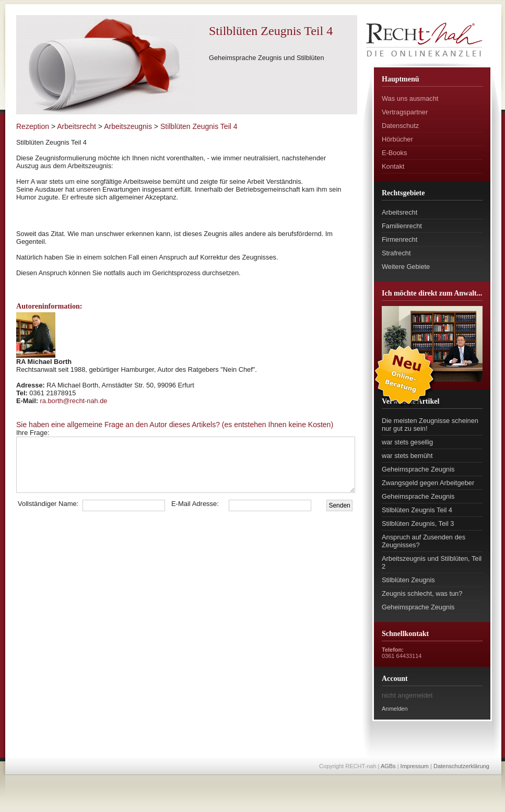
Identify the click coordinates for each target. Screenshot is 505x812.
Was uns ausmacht (410, 98)
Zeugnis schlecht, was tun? (422, 593)
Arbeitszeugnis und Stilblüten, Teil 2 (432, 562)
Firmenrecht (400, 239)
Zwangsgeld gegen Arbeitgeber (428, 483)
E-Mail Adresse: (195, 504)
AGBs (388, 766)
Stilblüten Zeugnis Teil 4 (417, 510)
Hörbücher (397, 139)
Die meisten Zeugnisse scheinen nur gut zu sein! (430, 425)
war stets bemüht (407, 456)
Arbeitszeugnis (128, 126)
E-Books (394, 153)
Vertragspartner (405, 112)
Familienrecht (402, 226)
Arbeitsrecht (400, 212)
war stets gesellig (407, 442)
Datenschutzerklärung (461, 766)
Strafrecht (396, 253)
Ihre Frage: (56, 433)
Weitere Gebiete (406, 267)
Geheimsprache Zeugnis (418, 469)
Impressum (415, 766)
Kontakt (393, 166)
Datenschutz (400, 126)
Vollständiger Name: (48, 504)
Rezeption (33, 126)
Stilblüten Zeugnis (408, 580)
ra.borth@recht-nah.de (74, 401)
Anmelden (395, 709)
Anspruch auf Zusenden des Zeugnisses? (424, 541)
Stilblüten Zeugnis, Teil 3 (418, 523)
